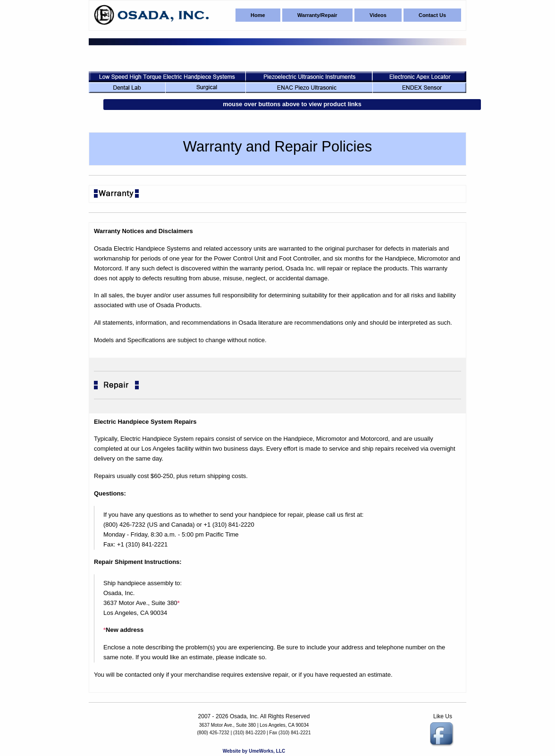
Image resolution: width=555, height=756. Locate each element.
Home (258, 15)
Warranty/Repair (317, 15)
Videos (378, 15)
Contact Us (432, 15)
